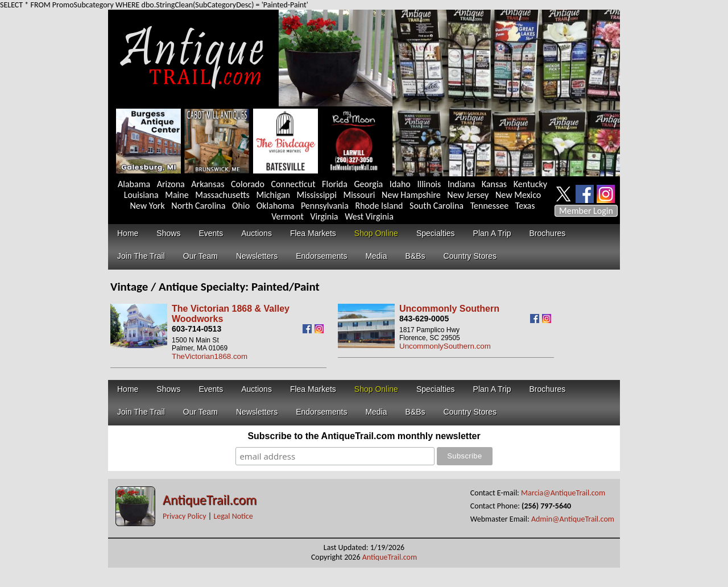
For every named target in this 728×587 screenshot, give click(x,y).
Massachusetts (222, 195)
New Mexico (518, 195)
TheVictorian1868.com (210, 356)
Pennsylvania (325, 206)
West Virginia (369, 216)
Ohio (241, 206)
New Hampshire (411, 195)
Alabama (134, 184)
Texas (525, 206)
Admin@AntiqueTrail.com (573, 519)
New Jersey (468, 195)
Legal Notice (233, 516)
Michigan (273, 195)
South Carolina (437, 206)
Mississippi (317, 195)
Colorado (248, 184)
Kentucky (530, 184)
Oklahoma (276, 206)
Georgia (369, 184)
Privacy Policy (185, 516)
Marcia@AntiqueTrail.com (563, 493)
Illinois (429, 184)
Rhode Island (379, 206)
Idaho (400, 184)
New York (148, 206)
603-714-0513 (197, 329)
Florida (335, 184)
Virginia (324, 216)
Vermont (288, 216)
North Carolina (198, 206)
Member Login (586, 211)
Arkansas (208, 184)
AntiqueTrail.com (210, 500)
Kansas (494, 184)
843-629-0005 (424, 319)
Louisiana (141, 195)
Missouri (359, 195)
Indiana (461, 184)
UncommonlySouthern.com (445, 346)
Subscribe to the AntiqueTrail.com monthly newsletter (364, 436)
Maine (177, 195)
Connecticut (293, 184)
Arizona (171, 184)
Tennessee (490, 206)
